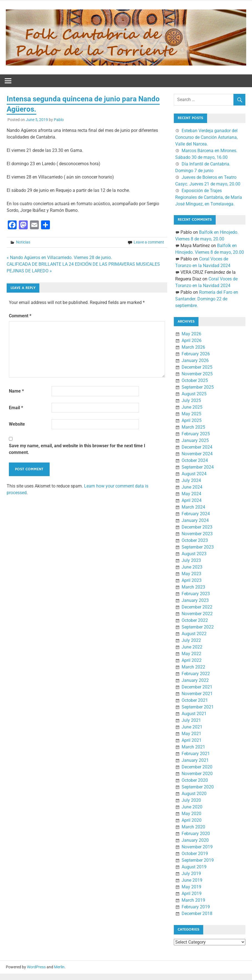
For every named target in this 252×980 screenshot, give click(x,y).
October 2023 (195, 540)
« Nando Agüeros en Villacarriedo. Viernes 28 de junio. (59, 257)
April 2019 (192, 894)
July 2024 (191, 480)
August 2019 (194, 867)
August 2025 (194, 394)
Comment (20, 316)
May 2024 (191, 494)
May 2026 (191, 334)
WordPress (36, 967)
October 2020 (195, 780)
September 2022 (198, 627)
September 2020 (198, 787)
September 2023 (198, 547)
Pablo (59, 120)
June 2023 (192, 567)
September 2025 (198, 387)
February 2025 (196, 434)
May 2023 (191, 574)
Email (16, 408)
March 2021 (193, 747)
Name (16, 391)
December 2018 (197, 914)
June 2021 (192, 727)
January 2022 (195, 680)
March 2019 (193, 900)
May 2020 (191, 814)
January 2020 (195, 840)
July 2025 (191, 400)
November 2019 (197, 847)
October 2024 (195, 460)
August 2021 (194, 714)
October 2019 (195, 854)
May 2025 (191, 414)
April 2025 (192, 420)
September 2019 (198, 860)
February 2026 (196, 354)
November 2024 (197, 454)
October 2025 (195, 380)
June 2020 (192, 807)
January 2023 (195, 600)
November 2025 (197, 374)
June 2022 (192, 647)
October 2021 (195, 700)
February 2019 (196, 907)
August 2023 (194, 554)
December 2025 (197, 367)
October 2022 (195, 620)
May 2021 (191, 734)
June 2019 (192, 880)
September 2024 (198, 467)
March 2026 (193, 347)
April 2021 (192, 740)
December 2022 (197, 607)
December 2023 (197, 527)
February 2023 (196, 594)
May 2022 (191, 654)
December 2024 (197, 447)
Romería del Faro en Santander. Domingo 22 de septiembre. (207, 299)
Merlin (59, 967)
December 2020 (197, 767)
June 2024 (192, 487)
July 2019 (191, 874)
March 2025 (193, 427)
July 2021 (191, 720)
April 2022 (192, 660)
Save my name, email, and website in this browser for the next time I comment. (77, 449)
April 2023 (192, 580)
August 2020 (194, 794)
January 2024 (195, 520)
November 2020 (197, 774)
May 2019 (191, 887)
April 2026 (192, 341)
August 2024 (194, 474)
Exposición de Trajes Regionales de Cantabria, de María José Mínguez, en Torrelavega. (209, 197)
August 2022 (194, 634)
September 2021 (198, 707)
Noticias (23, 242)
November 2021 (197, 694)
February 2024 (196, 514)
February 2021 (196, 754)
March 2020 (193, 827)
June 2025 (192, 407)
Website (17, 424)
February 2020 (196, 834)
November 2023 (197, 534)
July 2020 (191, 800)
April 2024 (192, 500)
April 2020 (192, 820)
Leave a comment (149, 242)
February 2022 (196, 674)
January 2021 (195, 760)
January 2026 (195, 360)
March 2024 (193, 507)
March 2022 (193, 667)
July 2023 (191, 560)
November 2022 (197, 614)
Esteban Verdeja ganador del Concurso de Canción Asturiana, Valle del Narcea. (206, 137)
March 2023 (193, 587)
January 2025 (195, 440)
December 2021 (197, 687)
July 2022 (191, 640)
